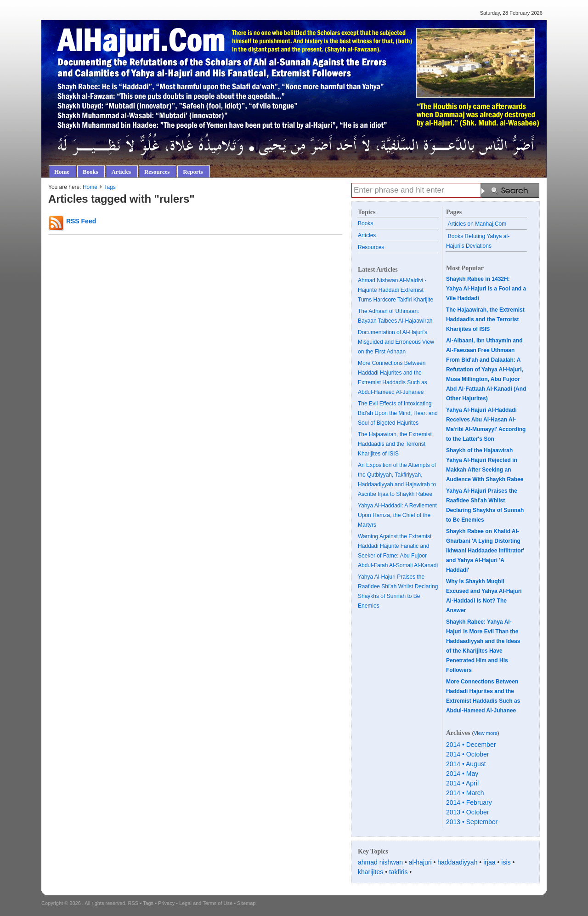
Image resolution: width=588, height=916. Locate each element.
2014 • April (462, 783)
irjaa (489, 862)
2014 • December (471, 745)
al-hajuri (420, 862)
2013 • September (472, 822)
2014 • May (462, 774)
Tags (110, 187)
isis (506, 862)
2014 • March (465, 793)
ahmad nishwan (380, 862)
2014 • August (466, 764)
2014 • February (469, 802)
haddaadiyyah (457, 862)
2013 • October (468, 812)
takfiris (398, 872)
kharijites (370, 872)
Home (90, 187)
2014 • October (468, 754)
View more (486, 733)
